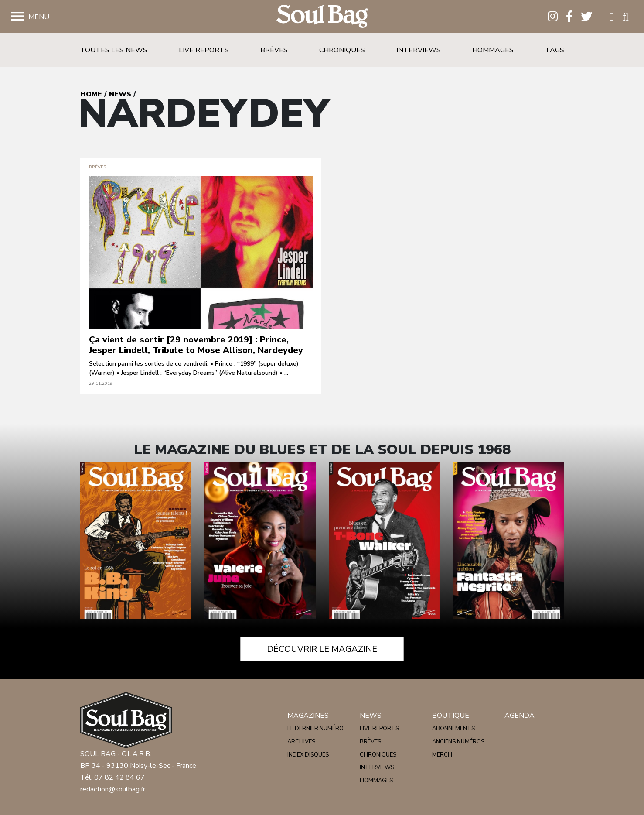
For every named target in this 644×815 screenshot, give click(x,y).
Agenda (520, 716)
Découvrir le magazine (322, 649)
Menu (39, 17)
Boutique (451, 716)
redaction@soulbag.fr (113, 789)
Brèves (274, 50)
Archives (301, 742)
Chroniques (342, 50)
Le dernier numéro (315, 729)
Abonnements (453, 729)
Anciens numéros (458, 742)
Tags (555, 50)
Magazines (308, 716)
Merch (442, 755)
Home (91, 94)
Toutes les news (114, 50)
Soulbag (322, 17)
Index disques (308, 755)
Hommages (493, 50)
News (120, 94)
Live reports (204, 50)
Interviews (419, 50)
